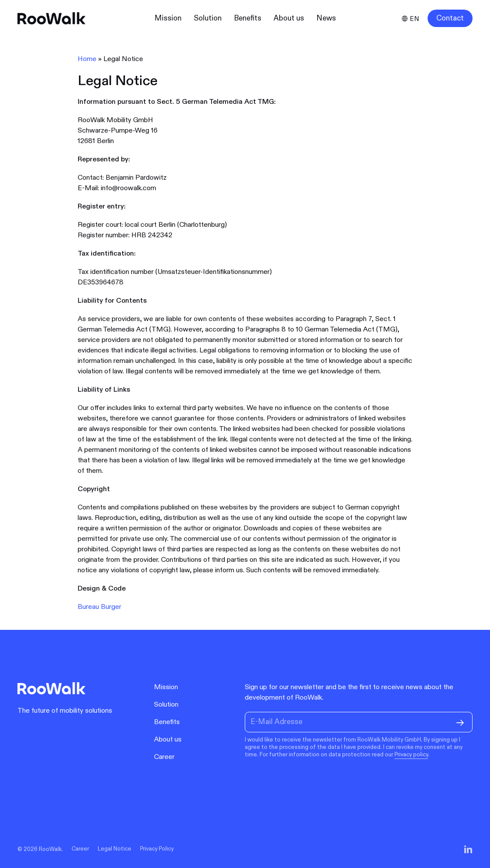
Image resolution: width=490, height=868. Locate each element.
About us (168, 740)
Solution (166, 705)
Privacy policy (411, 755)
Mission (166, 687)
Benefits (167, 722)
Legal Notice (115, 849)
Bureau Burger (99, 607)
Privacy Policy (157, 849)
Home (87, 59)
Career (164, 757)
